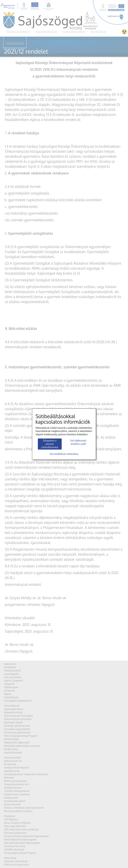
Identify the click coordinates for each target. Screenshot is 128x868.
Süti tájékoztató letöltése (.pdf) (78, 442)
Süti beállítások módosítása (64, 454)
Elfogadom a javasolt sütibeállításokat (50, 444)
